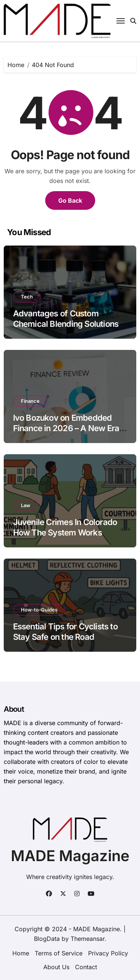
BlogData (47, 939)
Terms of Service (59, 953)
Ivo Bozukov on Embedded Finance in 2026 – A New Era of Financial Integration (66, 428)
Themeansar (88, 939)
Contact (86, 967)
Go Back (70, 200)
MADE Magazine (70, 856)
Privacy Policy (108, 953)
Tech (27, 297)
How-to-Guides (39, 610)
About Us (56, 967)
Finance (30, 401)
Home (21, 953)
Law (26, 505)
